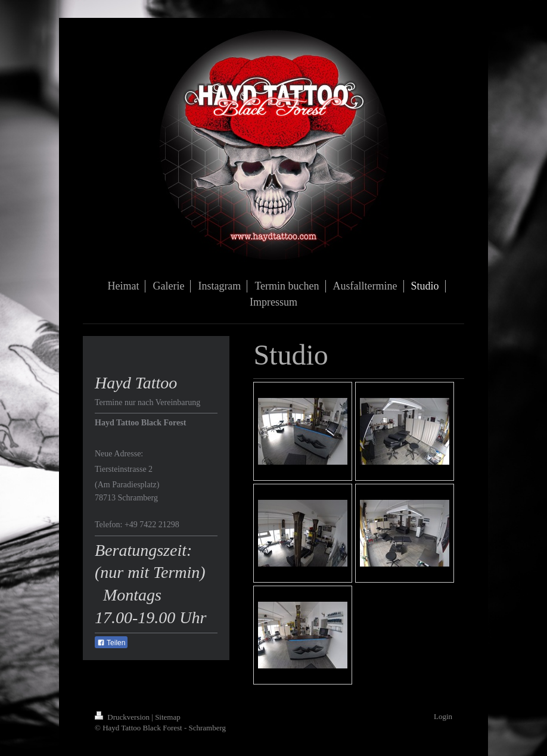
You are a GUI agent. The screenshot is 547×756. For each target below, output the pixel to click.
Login (443, 716)
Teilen (111, 643)
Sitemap (168, 717)
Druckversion (123, 717)
